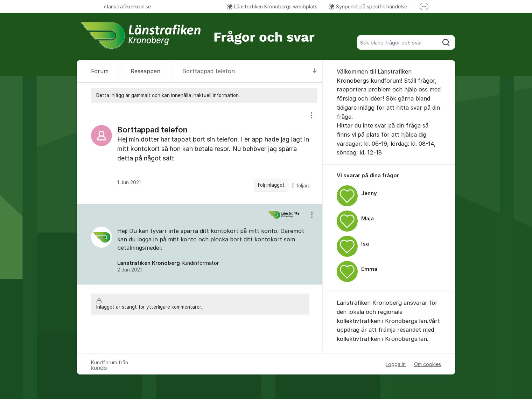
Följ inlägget (271, 185)
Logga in (396, 364)
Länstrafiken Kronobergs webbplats (272, 6)
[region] (200, 153)
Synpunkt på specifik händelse (368, 6)
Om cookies (428, 364)
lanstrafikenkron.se (127, 6)
